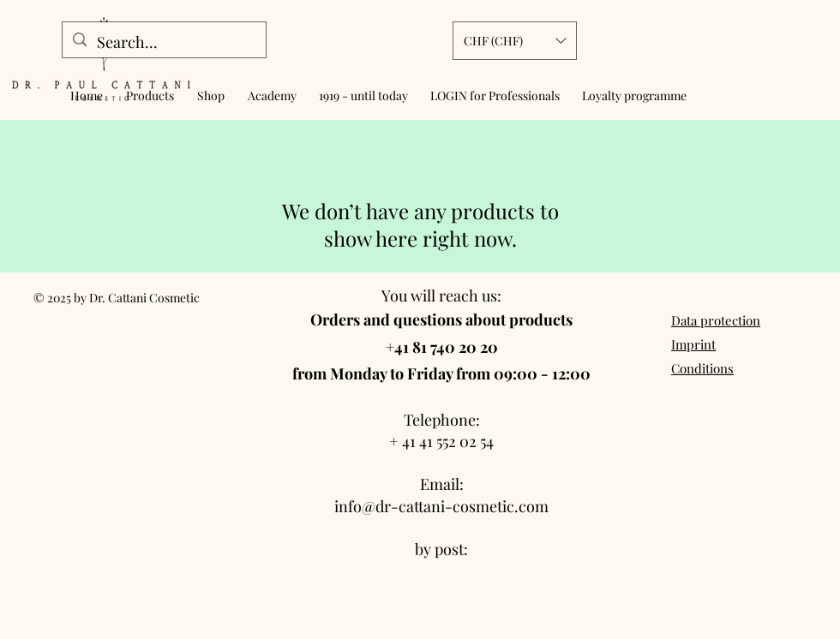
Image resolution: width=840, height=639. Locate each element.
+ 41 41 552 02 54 (441, 441)
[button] (515, 41)
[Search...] (163, 43)
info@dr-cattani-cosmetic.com (441, 506)
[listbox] (515, 41)
